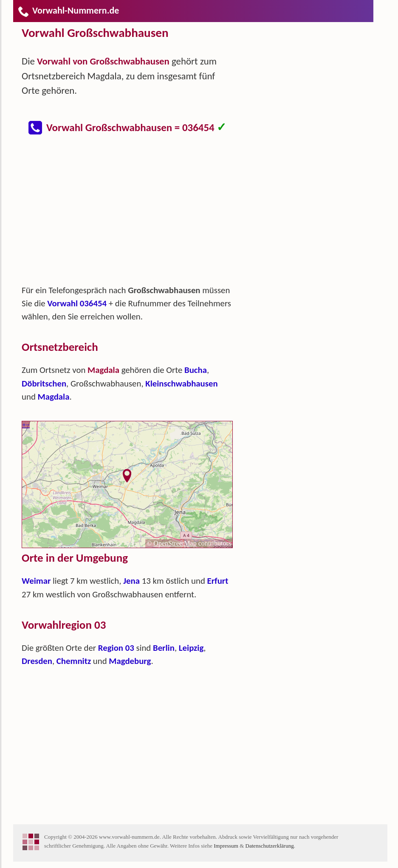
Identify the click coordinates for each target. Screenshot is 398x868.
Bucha (196, 370)
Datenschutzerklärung (270, 846)
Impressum (226, 846)
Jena (131, 581)
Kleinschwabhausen (181, 384)
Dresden (37, 661)
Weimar (36, 581)
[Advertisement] (134, 214)
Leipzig (191, 648)
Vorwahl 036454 (77, 303)
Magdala (54, 397)
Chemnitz (74, 661)
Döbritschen (44, 384)
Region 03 (116, 648)
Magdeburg (130, 661)
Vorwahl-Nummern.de (68, 10)
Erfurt (218, 581)
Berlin (164, 648)
